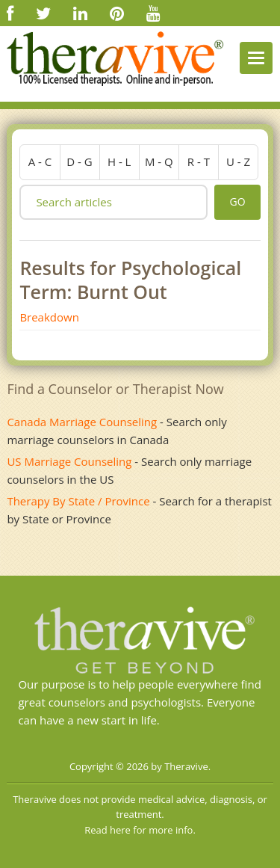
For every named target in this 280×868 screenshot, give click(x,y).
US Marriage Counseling (69, 461)
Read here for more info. (140, 830)
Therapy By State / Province (78, 501)
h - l (119, 161)
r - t (199, 161)
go (237, 201)
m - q (159, 161)
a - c (40, 161)
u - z (238, 161)
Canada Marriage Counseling (82, 422)
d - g (79, 161)
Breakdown (49, 317)
